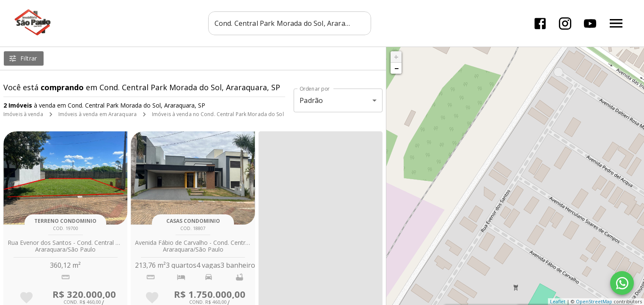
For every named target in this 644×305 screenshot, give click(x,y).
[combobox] (292, 23)
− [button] (396, 68)
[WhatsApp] (622, 283)
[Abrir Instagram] (565, 24)
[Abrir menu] (616, 23)
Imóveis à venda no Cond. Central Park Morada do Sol (218, 114)
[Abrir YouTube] (590, 24)
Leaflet (558, 301)
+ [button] (396, 57)
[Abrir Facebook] (540, 24)
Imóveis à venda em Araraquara (98, 114)
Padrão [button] (311, 100)
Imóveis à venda (23, 114)
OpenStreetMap (594, 301)
